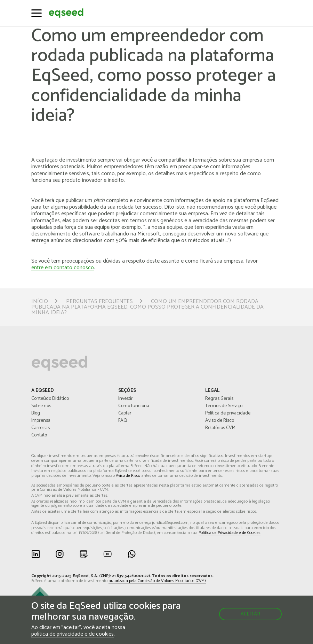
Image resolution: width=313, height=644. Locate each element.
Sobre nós (41, 406)
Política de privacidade (228, 413)
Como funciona (134, 406)
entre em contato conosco (63, 268)
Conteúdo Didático (50, 399)
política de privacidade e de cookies (73, 634)
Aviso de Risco (220, 421)
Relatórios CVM (220, 428)
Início (40, 302)
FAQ (123, 421)
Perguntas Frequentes (99, 302)
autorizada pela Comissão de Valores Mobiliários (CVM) (157, 581)
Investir (126, 399)
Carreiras (41, 428)
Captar (125, 413)
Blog (36, 413)
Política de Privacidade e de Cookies (230, 533)
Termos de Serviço (224, 406)
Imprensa (41, 421)
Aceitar (250, 614)
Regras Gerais (219, 399)
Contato (39, 435)
